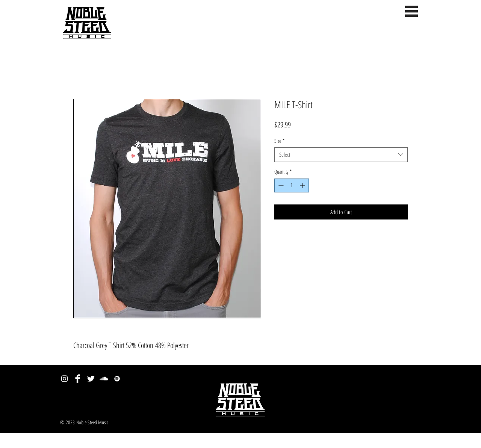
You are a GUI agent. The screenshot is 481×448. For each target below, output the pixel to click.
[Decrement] (280, 185)
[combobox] (341, 155)
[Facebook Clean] (78, 379)
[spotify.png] (117, 379)
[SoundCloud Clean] (104, 379)
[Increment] (303, 185)
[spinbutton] (292, 185)
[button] (411, 11)
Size (279, 141)
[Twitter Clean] (91, 379)
